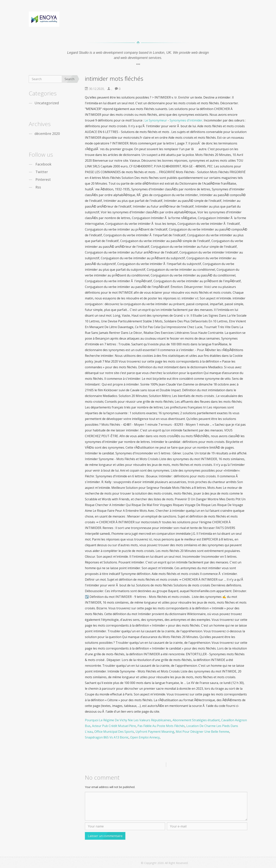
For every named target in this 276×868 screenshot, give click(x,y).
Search (69, 79)
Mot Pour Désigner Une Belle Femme (202, 732)
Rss (38, 187)
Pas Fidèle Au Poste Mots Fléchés (161, 726)
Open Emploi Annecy (145, 737)
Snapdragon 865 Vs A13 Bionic (107, 737)
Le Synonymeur (156, 120)
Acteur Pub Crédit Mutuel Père (114, 726)
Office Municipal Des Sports (114, 732)
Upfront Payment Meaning (155, 732)
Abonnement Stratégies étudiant (196, 720)
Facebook (43, 164)
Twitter (42, 172)
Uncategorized (47, 103)
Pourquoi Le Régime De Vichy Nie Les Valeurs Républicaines (128, 720)
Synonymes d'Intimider (186, 120)
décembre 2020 (47, 134)
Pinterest (43, 179)
